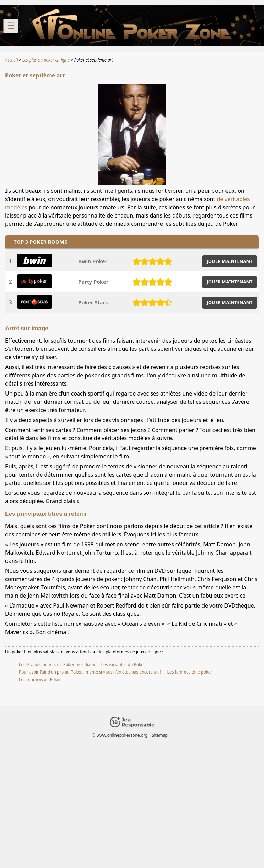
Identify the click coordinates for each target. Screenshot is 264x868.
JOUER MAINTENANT (230, 261)
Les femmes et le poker (190, 672)
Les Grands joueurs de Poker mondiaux (57, 664)
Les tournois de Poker (40, 680)
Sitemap (160, 735)
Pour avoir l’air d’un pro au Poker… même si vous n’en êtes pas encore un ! (90, 672)
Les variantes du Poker (123, 664)
